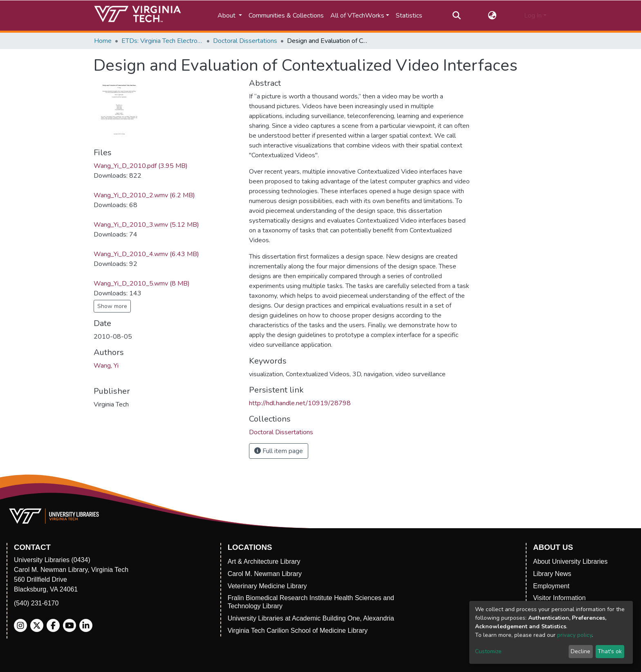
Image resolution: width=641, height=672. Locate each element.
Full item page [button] (279, 451)
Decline (580, 651)
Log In (533, 16)
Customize (488, 651)
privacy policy (575, 635)
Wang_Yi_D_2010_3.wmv (146, 225)
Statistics (409, 16)
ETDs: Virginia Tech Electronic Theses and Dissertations (162, 41)
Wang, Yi (106, 366)
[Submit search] (456, 16)
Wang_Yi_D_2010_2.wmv (144, 195)
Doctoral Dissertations (245, 41)
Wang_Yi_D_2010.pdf (141, 166)
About (227, 16)
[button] (492, 16)
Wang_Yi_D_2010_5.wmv (142, 284)
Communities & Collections (286, 16)
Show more (112, 306)
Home (103, 41)
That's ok (610, 651)
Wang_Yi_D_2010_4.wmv (146, 254)
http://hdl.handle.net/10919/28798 (300, 403)
